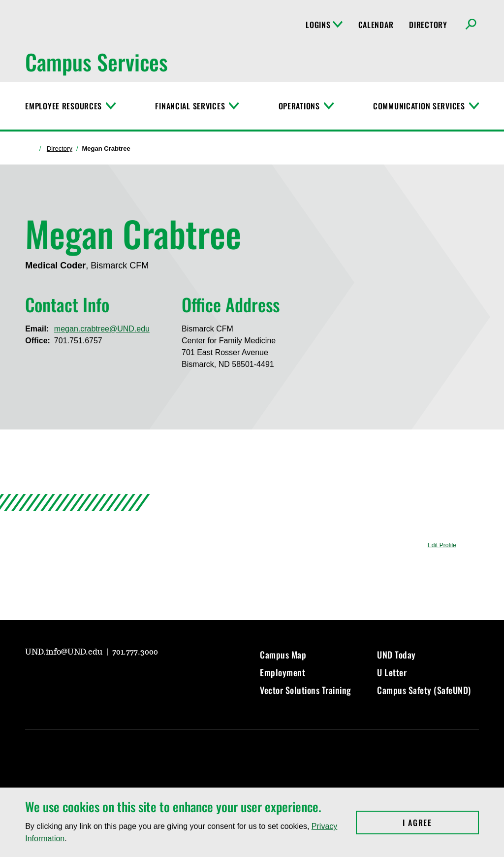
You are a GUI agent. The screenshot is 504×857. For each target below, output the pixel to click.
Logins (324, 25)
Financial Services (190, 106)
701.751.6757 (78, 341)
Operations (299, 106)
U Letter (392, 672)
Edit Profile (442, 545)
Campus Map (283, 655)
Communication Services (419, 106)
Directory (428, 25)
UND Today (396, 655)
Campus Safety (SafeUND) (424, 690)
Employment (283, 672)
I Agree (441, 823)
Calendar (376, 25)
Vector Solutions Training (306, 690)
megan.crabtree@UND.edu (102, 329)
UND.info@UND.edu (65, 652)
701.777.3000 (135, 652)
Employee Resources (63, 106)
